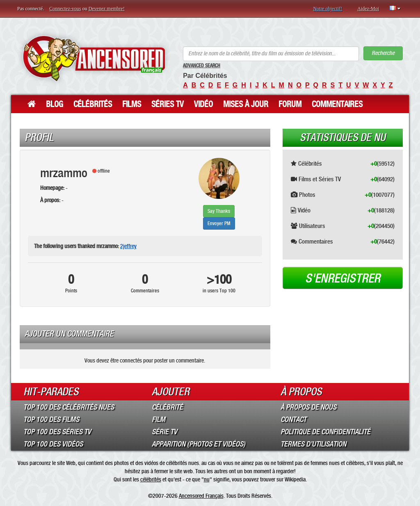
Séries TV (168, 104)
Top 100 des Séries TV (57, 432)
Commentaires (337, 104)
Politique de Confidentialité (325, 432)
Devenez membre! (107, 9)
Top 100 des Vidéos (53, 444)
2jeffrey (128, 246)
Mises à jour (246, 104)
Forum (290, 104)
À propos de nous (308, 407)
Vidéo (203, 104)
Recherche (383, 53)
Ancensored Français (201, 496)
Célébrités (93, 104)
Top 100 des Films (51, 419)
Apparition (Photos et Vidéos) (199, 444)
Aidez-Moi (368, 9)
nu (207, 479)
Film (159, 419)
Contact (293, 419)
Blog (55, 104)
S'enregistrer (343, 278)
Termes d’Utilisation (313, 444)
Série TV (164, 432)
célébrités (151, 479)
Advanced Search (202, 66)
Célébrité (167, 407)
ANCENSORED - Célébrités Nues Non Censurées (94, 58)
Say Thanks (219, 211)
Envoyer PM (219, 223)
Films (132, 104)
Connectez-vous (65, 9)
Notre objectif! (328, 9)
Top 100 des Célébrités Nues (69, 407)
